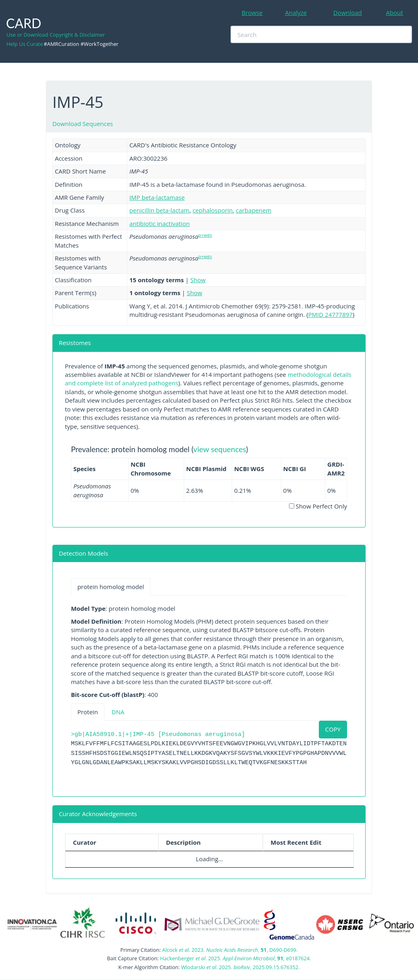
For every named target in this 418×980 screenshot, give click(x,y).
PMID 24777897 (331, 314)
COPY (333, 729)
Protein (88, 712)
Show (198, 280)
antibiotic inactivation (160, 223)
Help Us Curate (25, 44)
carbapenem (254, 210)
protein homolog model (111, 587)
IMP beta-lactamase (157, 197)
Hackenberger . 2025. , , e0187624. (235, 958)
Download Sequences (83, 124)
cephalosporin (213, 210)
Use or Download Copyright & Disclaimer (56, 35)
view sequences (220, 449)
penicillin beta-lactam (159, 210)
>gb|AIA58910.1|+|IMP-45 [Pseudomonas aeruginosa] (158, 735)
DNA (118, 712)
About (395, 12)
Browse (252, 12)
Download (348, 12)
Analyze (296, 12)
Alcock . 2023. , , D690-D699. (230, 950)
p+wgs (205, 235)
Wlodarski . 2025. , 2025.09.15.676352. (240, 967)
